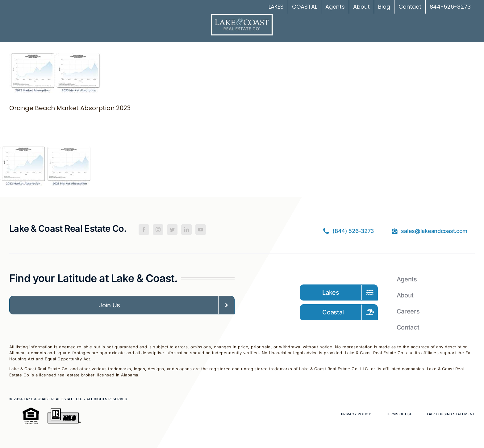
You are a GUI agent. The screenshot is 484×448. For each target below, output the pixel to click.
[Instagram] (158, 230)
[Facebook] (144, 230)
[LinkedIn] (186, 230)
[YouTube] (201, 230)
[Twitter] (172, 230)
